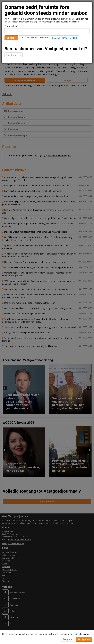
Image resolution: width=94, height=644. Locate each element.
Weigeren (68, 639)
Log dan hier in (14, 55)
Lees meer (85, 634)
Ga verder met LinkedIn (34, 38)
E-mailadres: (11, 26)
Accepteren (84, 639)
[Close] (89, 6)
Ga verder (11, 38)
